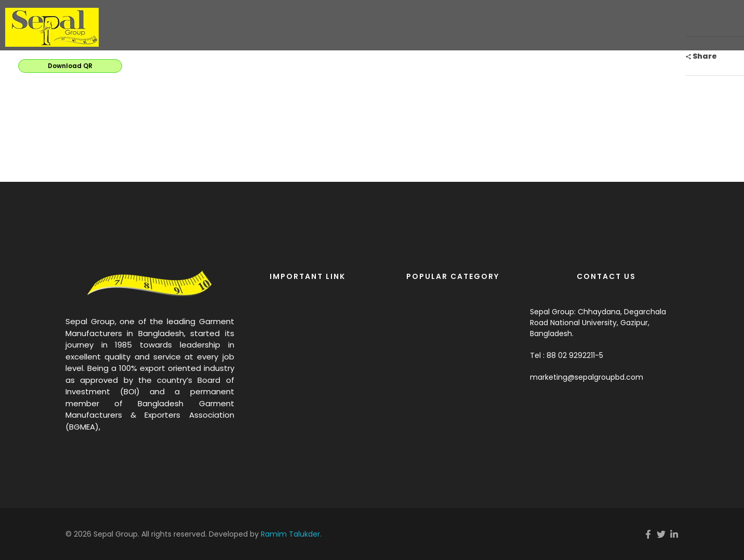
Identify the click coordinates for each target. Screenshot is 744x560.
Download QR (70, 66)
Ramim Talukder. (291, 534)
